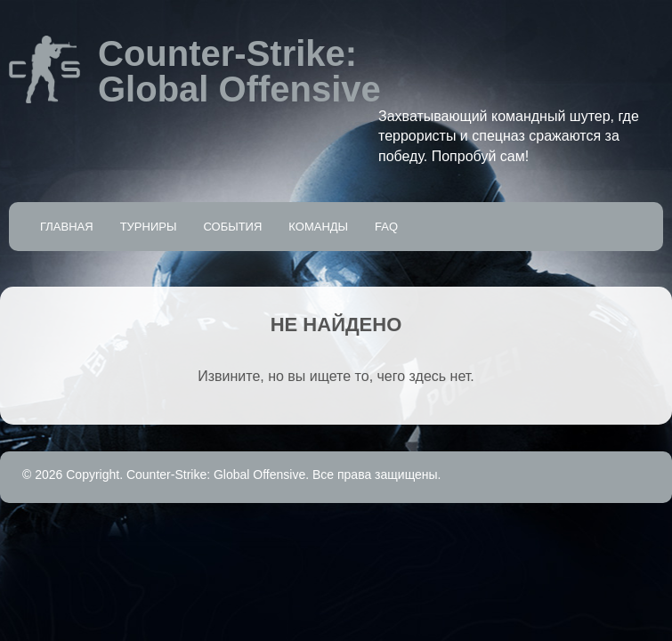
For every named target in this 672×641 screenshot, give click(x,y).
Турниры (149, 227)
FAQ (386, 227)
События (232, 227)
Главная (67, 227)
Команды (318, 227)
